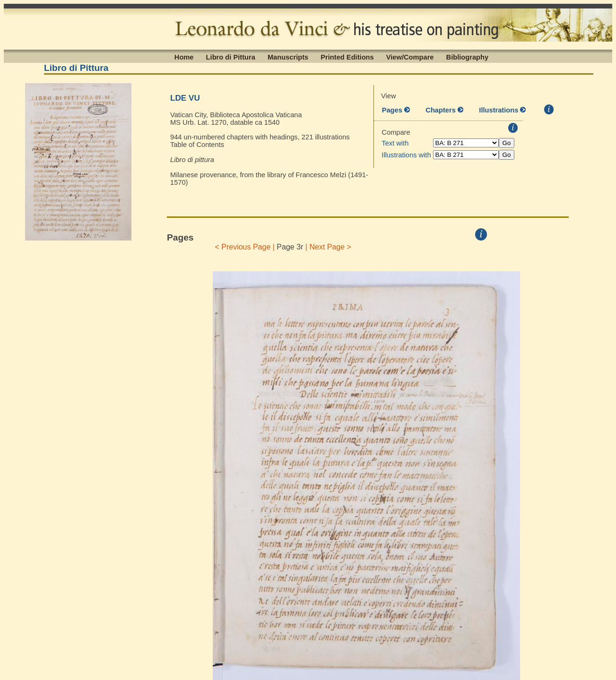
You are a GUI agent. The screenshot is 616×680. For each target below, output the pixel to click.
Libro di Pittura (231, 57)
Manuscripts (288, 57)
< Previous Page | (245, 247)
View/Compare (410, 57)
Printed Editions (347, 57)
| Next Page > (328, 247)
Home (184, 57)
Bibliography (468, 57)
